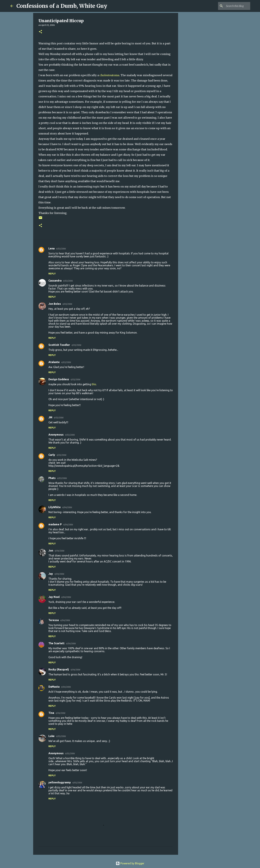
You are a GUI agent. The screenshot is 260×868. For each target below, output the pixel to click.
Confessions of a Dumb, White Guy (62, 6)
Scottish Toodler (59, 345)
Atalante (54, 362)
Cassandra (55, 281)
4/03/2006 (61, 249)
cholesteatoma (109, 75)
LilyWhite (55, 507)
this (94, 384)
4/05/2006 (61, 736)
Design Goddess (59, 379)
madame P (55, 524)
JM (50, 417)
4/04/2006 (67, 507)
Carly (52, 455)
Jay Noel (54, 597)
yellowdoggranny (60, 782)
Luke (51, 736)
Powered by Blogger (130, 863)
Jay (51, 574)
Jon (51, 551)
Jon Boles (55, 304)
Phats (52, 478)
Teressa (54, 620)
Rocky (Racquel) (59, 669)
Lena (51, 248)
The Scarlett (56, 643)
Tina (51, 713)
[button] (40, 32)
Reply (52, 274)
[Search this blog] (233, 6)
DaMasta (54, 687)
